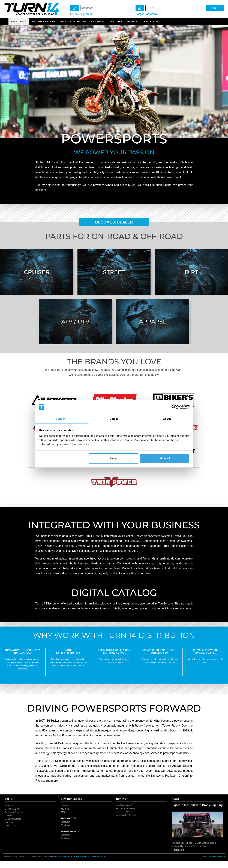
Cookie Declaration (98, 856)
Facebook (65, 825)
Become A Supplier (14, 812)
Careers (97, 22)
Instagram (65, 822)
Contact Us (150, 22)
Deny (113, 458)
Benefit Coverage (13, 819)
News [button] (131, 22)
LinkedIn (64, 806)
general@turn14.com (126, 815)
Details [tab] (114, 419)
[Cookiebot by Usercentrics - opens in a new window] (174, 407)
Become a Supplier (73, 22)
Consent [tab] (61, 419)
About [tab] (167, 419)
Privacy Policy (81, 856)
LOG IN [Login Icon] (215, 8)
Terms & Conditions (63, 856)
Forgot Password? (147, 14)
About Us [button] (18, 22)
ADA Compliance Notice (214, 856)
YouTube (65, 809)
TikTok (64, 812)
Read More (178, 850)
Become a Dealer (43, 22)
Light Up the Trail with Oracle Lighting (197, 805)
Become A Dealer (114, 222)
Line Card (115, 22)
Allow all (165, 458)
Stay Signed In (83, 14)
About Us (9, 806)
